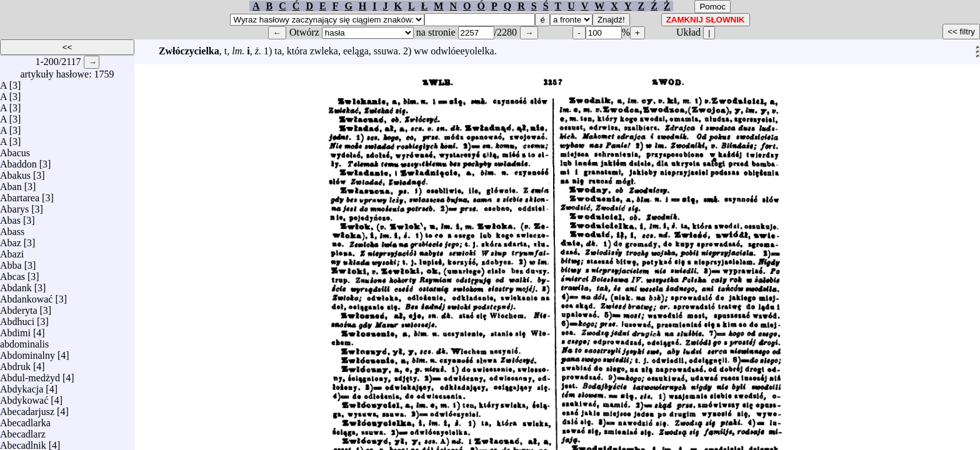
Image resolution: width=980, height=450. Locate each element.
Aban (11, 183)
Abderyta (19, 307)
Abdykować (24, 397)
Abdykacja (22, 386)
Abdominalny (27, 352)
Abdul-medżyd (30, 375)
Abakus (15, 172)
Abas (10, 217)
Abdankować (26, 296)
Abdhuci (17, 318)
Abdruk (15, 363)
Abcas (12, 273)
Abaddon (18, 161)
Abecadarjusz (27, 408)
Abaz (11, 240)
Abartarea (20, 195)
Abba (11, 262)
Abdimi (15, 330)
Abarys (14, 206)
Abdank (16, 285)
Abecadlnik (23, 442)
